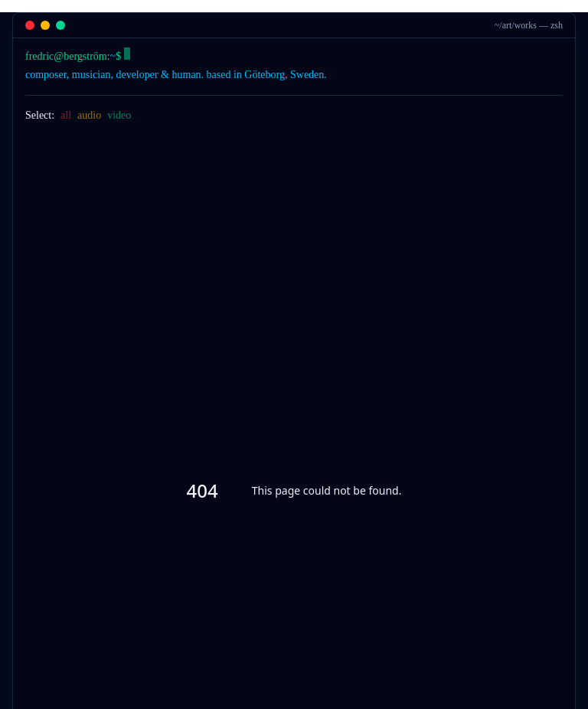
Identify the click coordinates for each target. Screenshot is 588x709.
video (119, 115)
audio (89, 115)
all (66, 115)
